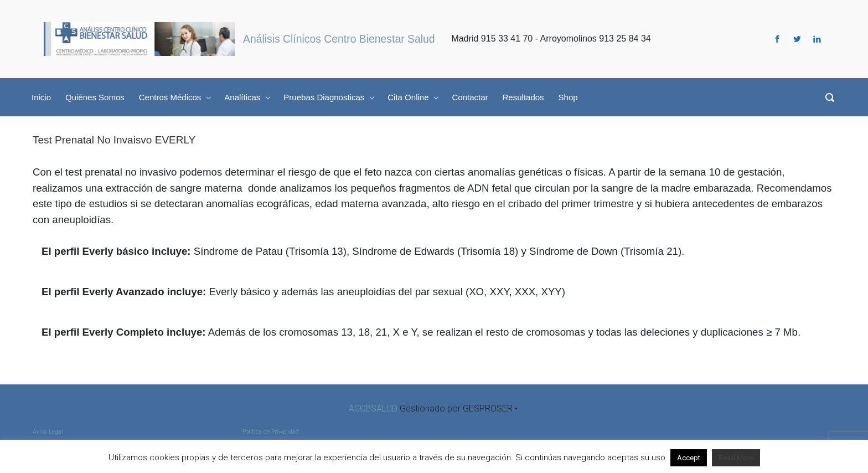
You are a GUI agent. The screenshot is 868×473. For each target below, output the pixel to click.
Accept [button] (689, 458)
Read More (736, 458)
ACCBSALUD (373, 408)
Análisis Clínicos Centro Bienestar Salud (339, 39)
